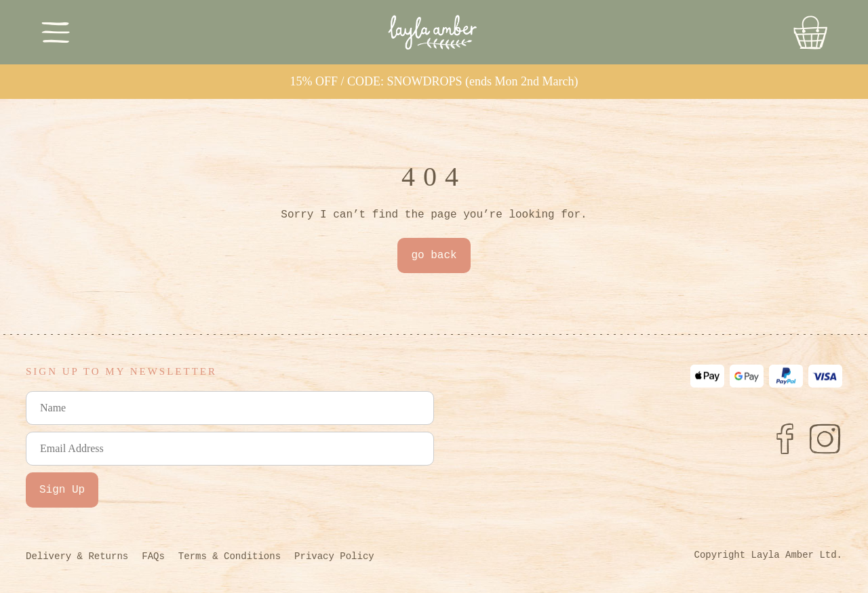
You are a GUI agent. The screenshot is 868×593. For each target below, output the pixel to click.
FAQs (153, 556)
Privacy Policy (334, 556)
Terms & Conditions (230, 556)
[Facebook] (785, 438)
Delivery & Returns (77, 556)
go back (434, 255)
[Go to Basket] (810, 33)
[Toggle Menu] (56, 32)
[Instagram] (825, 438)
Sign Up (62, 490)
